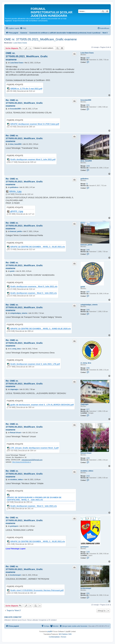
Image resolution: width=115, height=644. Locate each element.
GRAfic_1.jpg (15, 191)
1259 (88, 458)
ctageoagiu (85, 404)
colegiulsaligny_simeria (89, 305)
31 (87, 184)
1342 (88, 310)
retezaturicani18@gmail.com (32, 460)
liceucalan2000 (86, 100)
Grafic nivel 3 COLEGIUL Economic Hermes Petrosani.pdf (37, 590)
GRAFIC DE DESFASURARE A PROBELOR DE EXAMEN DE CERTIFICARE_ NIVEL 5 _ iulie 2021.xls (34, 499)
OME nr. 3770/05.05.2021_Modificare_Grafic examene (41, 39)
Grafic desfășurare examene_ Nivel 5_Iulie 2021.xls (34, 287)
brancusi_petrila (86, 245)
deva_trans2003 (86, 161)
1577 (88, 409)
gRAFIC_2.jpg (17, 211)
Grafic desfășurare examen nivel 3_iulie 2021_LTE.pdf (35, 364)
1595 (88, 368)
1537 (88, 58)
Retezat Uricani (86, 453)
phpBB (50, 632)
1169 (88, 552)
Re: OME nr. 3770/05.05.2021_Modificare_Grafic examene (24, 103)
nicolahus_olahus (87, 471)
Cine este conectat (13, 617)
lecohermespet (86, 588)
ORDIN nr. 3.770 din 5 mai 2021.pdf (26, 89)
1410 (88, 476)
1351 (88, 593)
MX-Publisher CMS (65, 634)
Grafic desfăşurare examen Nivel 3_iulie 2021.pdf (33, 159)
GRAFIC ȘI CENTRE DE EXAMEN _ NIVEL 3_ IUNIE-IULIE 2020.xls (41, 329)
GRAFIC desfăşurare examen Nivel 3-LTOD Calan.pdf (35, 124)
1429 (88, 166)
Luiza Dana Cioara (20, 43)
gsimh (83, 287)
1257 (88, 292)
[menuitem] (23, 28)
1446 (88, 250)
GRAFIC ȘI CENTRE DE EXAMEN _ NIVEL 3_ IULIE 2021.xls (38, 247)
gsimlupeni (85, 547)
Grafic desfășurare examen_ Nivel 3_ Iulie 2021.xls (34, 293)
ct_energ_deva (86, 363)
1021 (88, 105)
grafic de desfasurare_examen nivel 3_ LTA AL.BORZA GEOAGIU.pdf (42, 405)
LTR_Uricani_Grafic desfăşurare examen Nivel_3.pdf (35, 448)
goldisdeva (84, 179)
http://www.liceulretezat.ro (21, 462)
